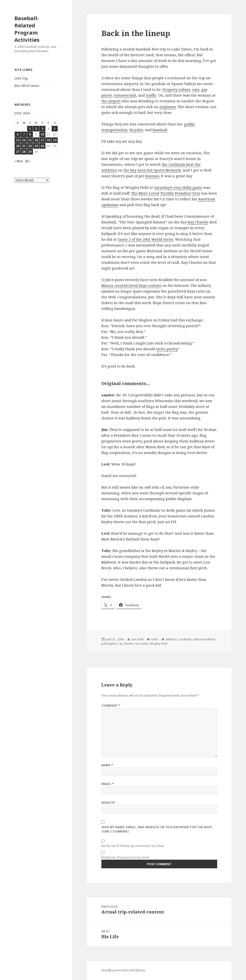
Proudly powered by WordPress (123, 970)
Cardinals (185, 639)
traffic (151, 95)
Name (107, 765)
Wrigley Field (159, 644)
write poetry (167, 349)
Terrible (167, 193)
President (183, 193)
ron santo (142, 644)
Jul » (28, 161)
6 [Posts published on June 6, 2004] (18, 134)
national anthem (204, 639)
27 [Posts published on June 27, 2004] (18, 152)
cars (196, 89)
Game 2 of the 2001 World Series (146, 239)
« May (19, 161)
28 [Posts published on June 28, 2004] (24, 152)
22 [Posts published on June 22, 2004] (30, 146)
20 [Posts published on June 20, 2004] (18, 146)
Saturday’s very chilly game (178, 187)
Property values (176, 89)
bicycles (136, 130)
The (134, 193)
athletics (171, 639)
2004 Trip (21, 78)
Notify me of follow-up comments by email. (133, 846)
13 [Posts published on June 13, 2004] (18, 140)
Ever (196, 193)
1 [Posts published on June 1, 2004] (30, 129)
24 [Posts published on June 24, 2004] (42, 146)
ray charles (126, 644)
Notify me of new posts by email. (126, 857)
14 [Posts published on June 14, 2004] (24, 140)
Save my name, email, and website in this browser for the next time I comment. (157, 829)
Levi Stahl (137, 639)
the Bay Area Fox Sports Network (152, 170)
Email (108, 784)
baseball (160, 130)
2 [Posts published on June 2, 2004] (36, 129)
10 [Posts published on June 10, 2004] (42, 134)
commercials (125, 95)
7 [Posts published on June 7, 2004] (24, 134)
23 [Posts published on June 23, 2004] (36, 146)
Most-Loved (149, 193)
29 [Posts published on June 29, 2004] (30, 152)
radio (155, 639)
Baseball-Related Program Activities (27, 29)
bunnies (152, 176)
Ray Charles (198, 222)
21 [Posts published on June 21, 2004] (24, 146)
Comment (111, 706)
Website (108, 803)
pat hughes (109, 644)
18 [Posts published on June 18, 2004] (49, 140)
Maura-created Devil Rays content (131, 285)
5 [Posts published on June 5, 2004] (55, 129)
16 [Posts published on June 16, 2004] (36, 140)
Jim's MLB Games (27, 86)
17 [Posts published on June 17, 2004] (42, 140)
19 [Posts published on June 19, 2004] (55, 140)
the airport (111, 101)
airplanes (168, 107)
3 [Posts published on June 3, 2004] (42, 129)
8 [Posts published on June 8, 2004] (30, 134)
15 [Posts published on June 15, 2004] (30, 140)
